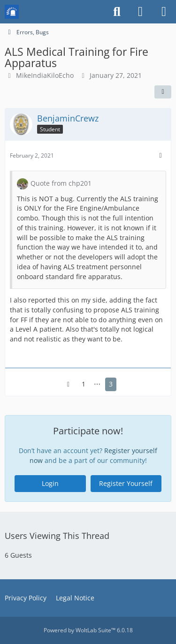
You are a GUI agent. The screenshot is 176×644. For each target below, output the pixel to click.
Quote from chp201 (61, 183)
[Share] (163, 92)
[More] (161, 155)
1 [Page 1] (84, 384)
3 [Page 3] (111, 384)
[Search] (117, 12)
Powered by (88, 630)
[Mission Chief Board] (12, 12)
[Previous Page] (69, 384)
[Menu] (164, 12)
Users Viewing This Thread (57, 536)
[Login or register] (140, 12)
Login (50, 483)
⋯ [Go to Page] (97, 384)
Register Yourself (126, 483)
